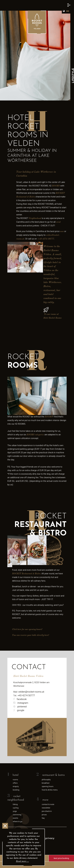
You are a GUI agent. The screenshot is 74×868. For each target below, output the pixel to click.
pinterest (20, 707)
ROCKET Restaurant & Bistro (26, 574)
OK (5, 826)
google (19, 710)
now (62, 232)
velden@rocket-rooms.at (31, 692)
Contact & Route (48, 804)
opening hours (48, 786)
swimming (17, 815)
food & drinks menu (50, 790)
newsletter (46, 808)
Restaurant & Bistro (53, 775)
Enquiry (16, 786)
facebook (20, 699)
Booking (16, 790)
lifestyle (48, 262)
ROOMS (56, 186)
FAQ (43, 818)
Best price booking (61, 858)
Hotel (16, 775)
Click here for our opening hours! (27, 629)
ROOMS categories (35, 435)
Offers (15, 783)
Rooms (15, 780)
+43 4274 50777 (46, 239)
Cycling (16, 808)
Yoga (15, 811)
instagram (21, 703)
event (58, 222)
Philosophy (46, 780)
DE (68, 11)
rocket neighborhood (16, 798)
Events (15, 818)
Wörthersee (55, 282)
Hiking (15, 804)
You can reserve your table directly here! (31, 635)
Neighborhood (35, 218)
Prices (44, 815)
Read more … (22, 861)
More (45, 800)
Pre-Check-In (47, 811)
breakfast (46, 783)
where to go (18, 821)
